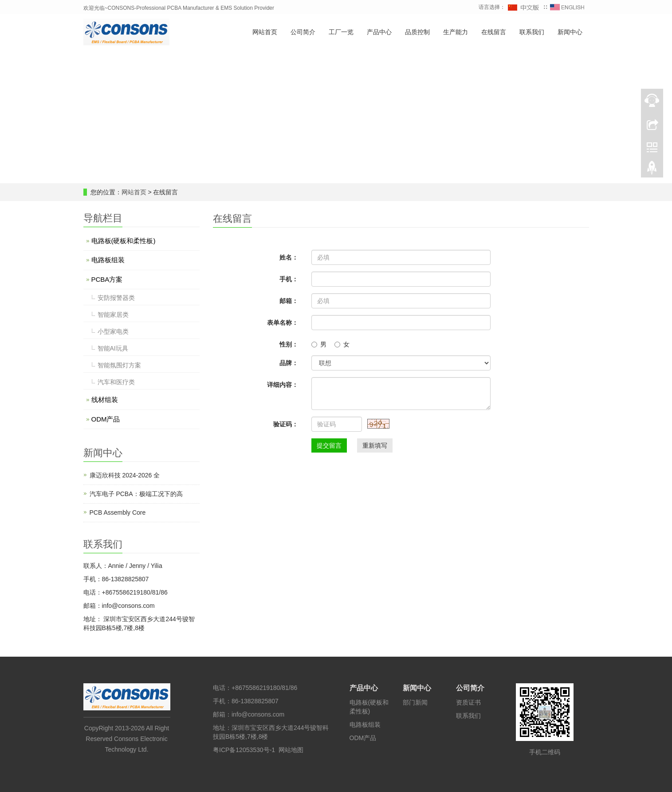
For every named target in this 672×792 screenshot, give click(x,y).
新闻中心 (570, 32)
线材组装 (105, 400)
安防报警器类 (116, 298)
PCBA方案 (107, 279)
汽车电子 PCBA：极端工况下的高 (136, 494)
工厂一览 (341, 32)
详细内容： (283, 385)
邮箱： (289, 301)
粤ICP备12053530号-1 (244, 750)
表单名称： (283, 323)
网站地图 (291, 750)
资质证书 (468, 702)
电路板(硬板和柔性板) (124, 241)
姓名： (289, 257)
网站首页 (265, 32)
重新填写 (375, 445)
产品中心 (379, 32)
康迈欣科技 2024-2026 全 (125, 475)
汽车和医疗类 (116, 382)
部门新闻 (415, 702)
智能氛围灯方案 (119, 365)
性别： (289, 344)
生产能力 (456, 32)
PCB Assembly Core (118, 512)
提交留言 (329, 445)
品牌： (289, 363)
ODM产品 (106, 419)
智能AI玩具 (113, 348)
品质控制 (417, 32)
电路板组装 (108, 260)
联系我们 (532, 32)
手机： (289, 279)
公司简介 (303, 32)
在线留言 (494, 32)
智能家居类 (113, 315)
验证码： (286, 424)
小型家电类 (113, 331)
